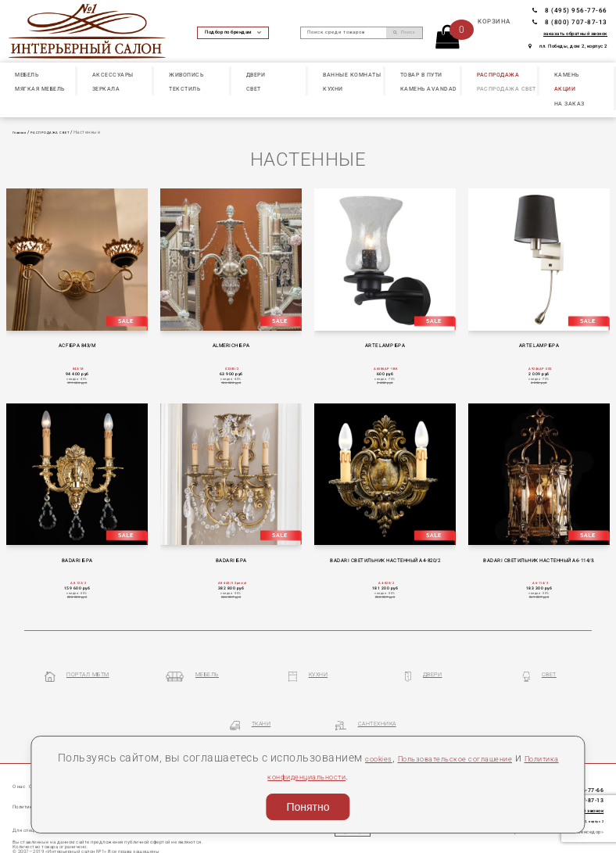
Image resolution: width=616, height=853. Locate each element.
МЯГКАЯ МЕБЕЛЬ (40, 89)
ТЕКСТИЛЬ (184, 89)
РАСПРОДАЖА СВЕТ (507, 89)
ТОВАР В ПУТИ (421, 75)
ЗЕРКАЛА (106, 89)
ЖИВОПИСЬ (186, 75)
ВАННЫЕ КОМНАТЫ (352, 75)
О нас (23, 762)
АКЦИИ (565, 89)
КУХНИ (333, 89)
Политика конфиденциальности (345, 776)
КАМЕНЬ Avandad (429, 89)
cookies (408, 758)
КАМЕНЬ (567, 75)
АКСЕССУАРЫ (113, 75)
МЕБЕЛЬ (27, 75)
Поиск (404, 32)
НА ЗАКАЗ (569, 104)
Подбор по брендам (233, 32)
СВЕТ (254, 89)
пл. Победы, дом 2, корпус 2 (568, 46)
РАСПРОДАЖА (498, 75)
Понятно (308, 807)
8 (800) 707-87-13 (570, 22)
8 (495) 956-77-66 (570, 11)
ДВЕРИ (256, 75)
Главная (22, 132)
